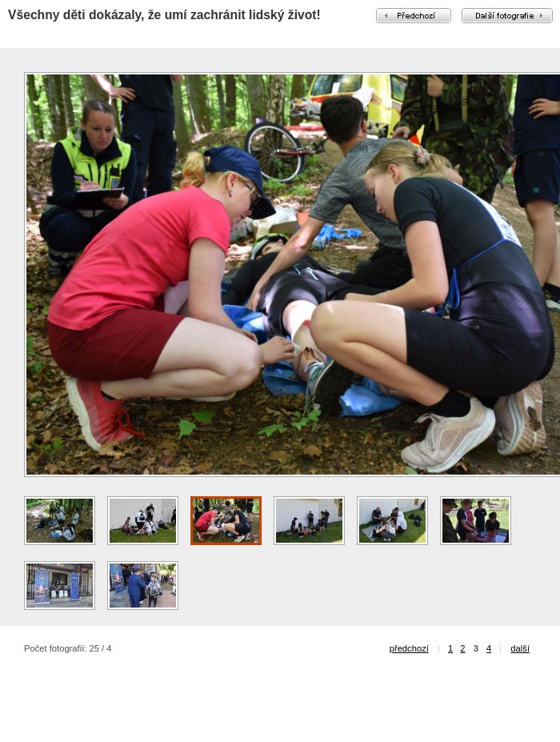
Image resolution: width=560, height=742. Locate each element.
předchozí (409, 648)
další (520, 648)
